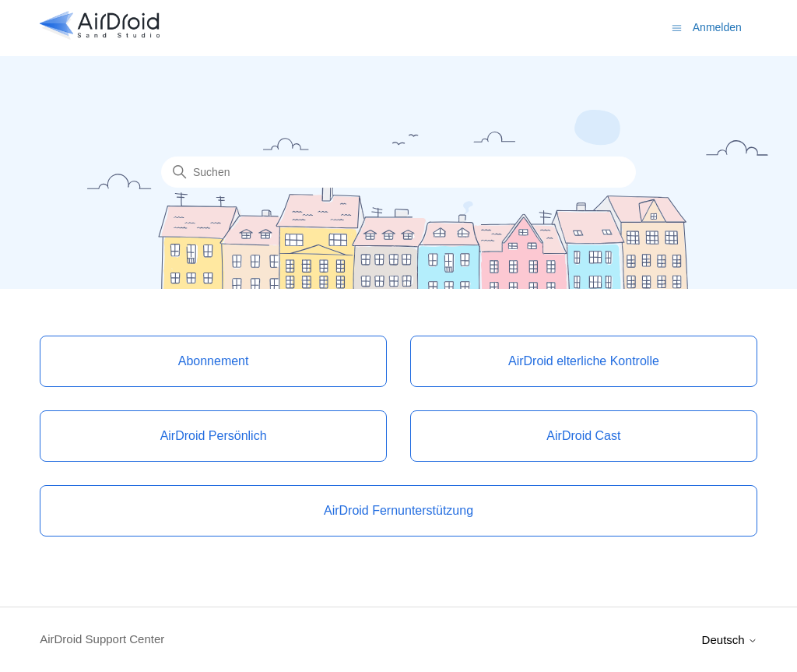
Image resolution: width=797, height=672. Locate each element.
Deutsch (730, 640)
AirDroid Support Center (102, 639)
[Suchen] (398, 172)
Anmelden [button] (717, 27)
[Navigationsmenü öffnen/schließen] (677, 27)
